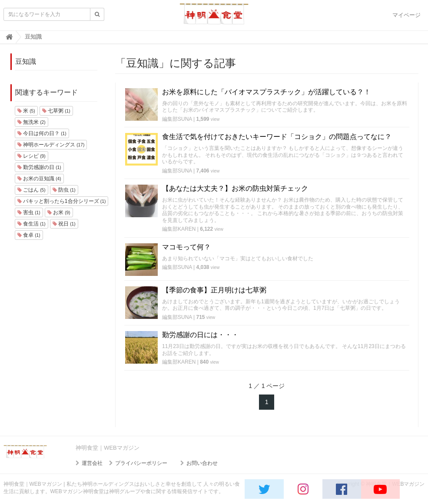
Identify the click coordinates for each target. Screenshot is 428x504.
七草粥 (56, 111)
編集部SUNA (177, 119)
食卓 (29, 235)
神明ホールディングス (51, 145)
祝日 (64, 224)
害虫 (29, 212)
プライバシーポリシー (141, 463)
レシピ (32, 156)
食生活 (32, 224)
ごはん (32, 190)
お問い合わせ (202, 463)
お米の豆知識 (39, 179)
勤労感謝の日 (39, 167)
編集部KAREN (179, 229)
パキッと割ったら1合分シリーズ (62, 201)
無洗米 (32, 122)
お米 (59, 212)
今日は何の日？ (42, 133)
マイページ (406, 15)
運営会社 (92, 463)
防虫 (64, 190)
